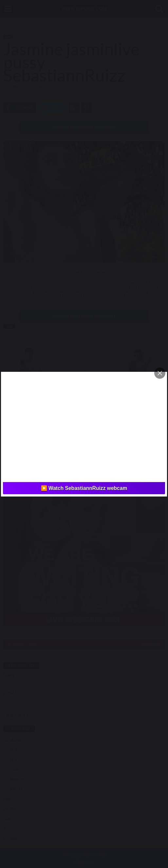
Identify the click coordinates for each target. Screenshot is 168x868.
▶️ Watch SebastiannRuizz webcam (84, 488)
